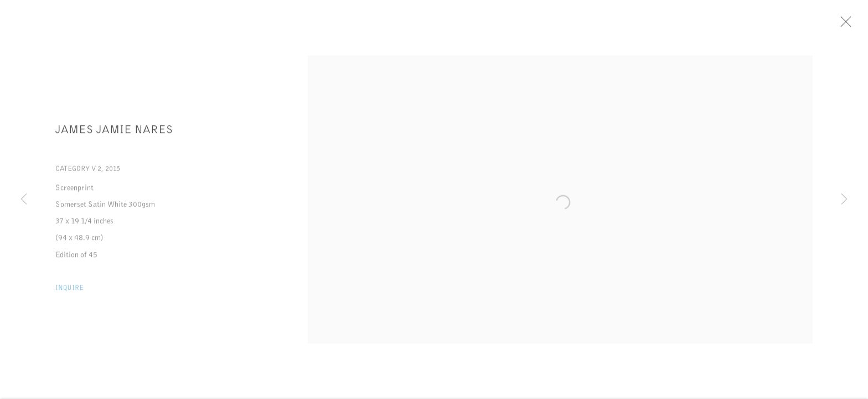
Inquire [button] (69, 290)
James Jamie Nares (114, 131)
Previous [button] (24, 199)
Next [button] (844, 199)
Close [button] (848, 25)
